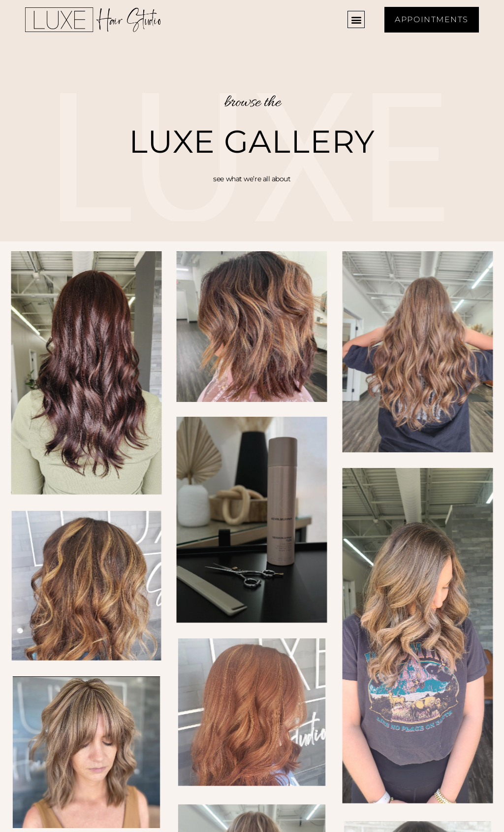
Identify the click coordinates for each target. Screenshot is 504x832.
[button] (356, 19)
